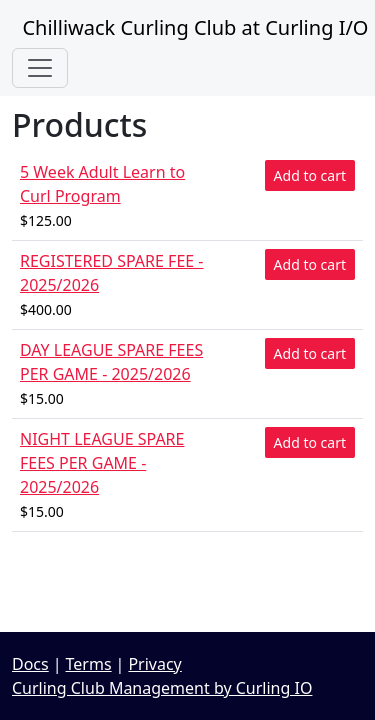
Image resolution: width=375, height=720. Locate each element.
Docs (30, 664)
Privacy (154, 664)
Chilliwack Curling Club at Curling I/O (190, 27)
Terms (89, 664)
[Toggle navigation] (40, 68)
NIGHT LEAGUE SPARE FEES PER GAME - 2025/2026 (102, 463)
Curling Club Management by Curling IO (162, 688)
